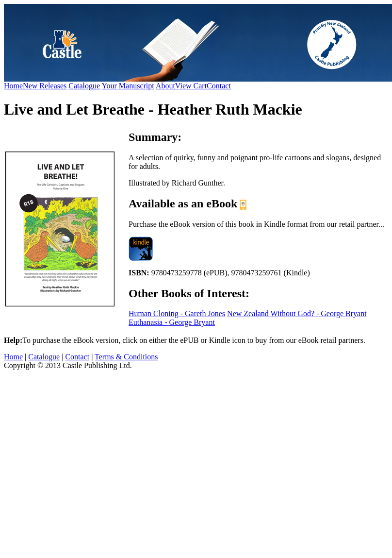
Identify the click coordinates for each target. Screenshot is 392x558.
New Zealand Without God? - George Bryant (297, 313)
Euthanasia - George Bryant (172, 322)
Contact (219, 86)
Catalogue (84, 86)
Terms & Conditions (126, 357)
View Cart (191, 86)
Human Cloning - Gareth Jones (177, 313)
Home (13, 86)
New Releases (45, 86)
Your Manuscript (128, 86)
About (165, 86)
